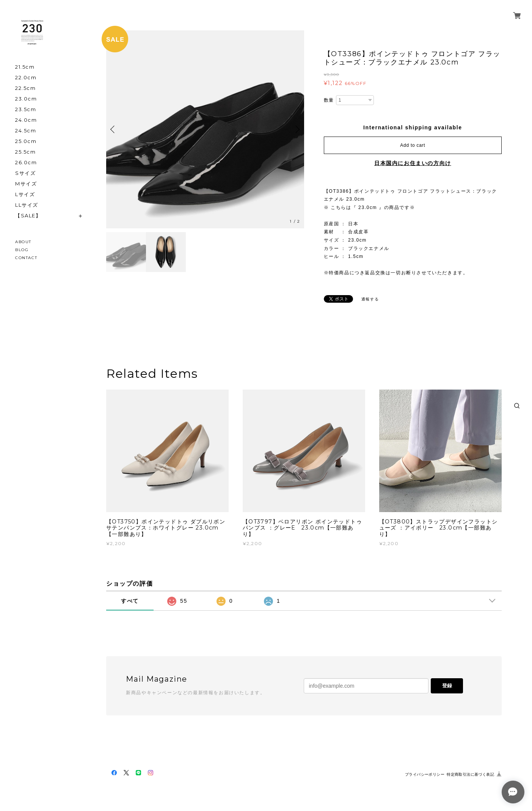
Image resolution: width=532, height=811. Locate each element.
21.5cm (25, 67)
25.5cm (26, 152)
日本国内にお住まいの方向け (413, 163)
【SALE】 (28, 216)
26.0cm (26, 163)
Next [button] (297, 129)
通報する (370, 299)
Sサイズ (25, 173)
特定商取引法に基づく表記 (470, 774)
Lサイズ (25, 194)
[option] (205, 129)
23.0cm (26, 99)
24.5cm (26, 131)
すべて (130, 601)
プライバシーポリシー (425, 774)
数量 (329, 100)
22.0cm (26, 78)
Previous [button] (114, 129)
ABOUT (23, 242)
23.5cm (26, 109)
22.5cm (26, 88)
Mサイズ (26, 184)
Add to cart (413, 145)
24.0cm (26, 120)
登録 (447, 686)
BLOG (22, 250)
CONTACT (26, 258)
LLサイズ (27, 205)
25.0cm (26, 141)
